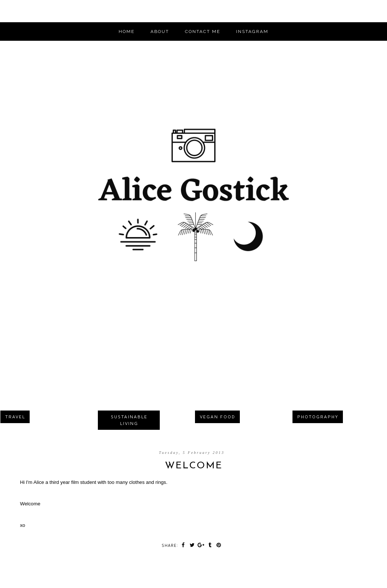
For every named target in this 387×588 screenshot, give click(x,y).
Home (127, 31)
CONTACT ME (203, 31)
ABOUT (160, 31)
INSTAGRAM (252, 31)
